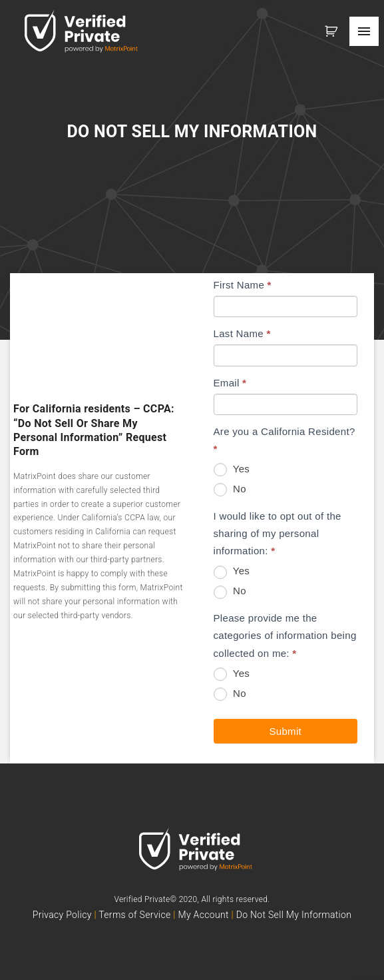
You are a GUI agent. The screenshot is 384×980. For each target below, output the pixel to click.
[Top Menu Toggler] (364, 31)
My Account (203, 915)
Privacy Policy (64, 915)
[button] (333, 31)
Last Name (242, 333)
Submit (286, 731)
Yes (232, 470)
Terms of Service (134, 915)
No (230, 490)
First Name (243, 285)
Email (230, 383)
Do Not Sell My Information (294, 915)
